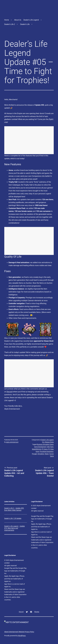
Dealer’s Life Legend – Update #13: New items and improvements (15, 528)
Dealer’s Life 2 (10, 24)
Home (7, 20)
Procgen (34, 454)
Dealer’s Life (25, 24)
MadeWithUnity (37, 449)
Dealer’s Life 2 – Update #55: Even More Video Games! (14, 509)
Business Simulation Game (45, 444)
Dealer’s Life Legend (31, 20)
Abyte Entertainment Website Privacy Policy (19, 632)
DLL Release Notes (48, 442)
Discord (10, 392)
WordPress (22, 636)
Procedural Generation (47, 452)
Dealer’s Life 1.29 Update (13, 518)
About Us (18, 20)
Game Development (40, 447)
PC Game (45, 449)
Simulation (41, 454)
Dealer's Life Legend (47, 440)
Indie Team (50, 447)
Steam (47, 454)
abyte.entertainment (12, 442)
